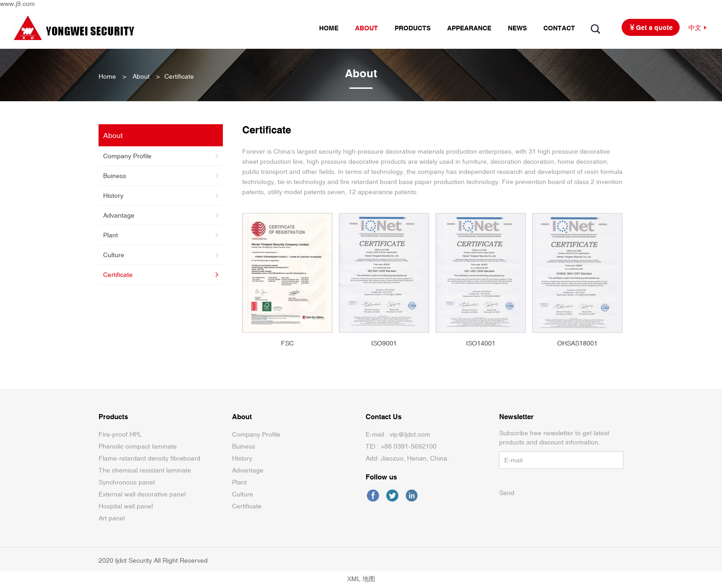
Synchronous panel (127, 482)
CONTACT (559, 28)
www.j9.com (17, 4)
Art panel (112, 518)
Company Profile (162, 156)
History (162, 196)
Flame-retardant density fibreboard (149, 458)
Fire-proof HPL (120, 434)
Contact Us (384, 417)
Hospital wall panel (126, 506)
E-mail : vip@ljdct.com (398, 434)
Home (107, 76)
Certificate (162, 275)
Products (113, 417)
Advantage (162, 215)
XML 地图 (361, 579)
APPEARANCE (469, 28)
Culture (162, 255)
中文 (698, 28)
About (141, 76)
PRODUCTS (413, 28)
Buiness (162, 176)
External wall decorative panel (142, 494)
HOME (329, 28)
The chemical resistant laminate (145, 470)
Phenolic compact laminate (138, 446)
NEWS (517, 28)
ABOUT (367, 28)
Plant (162, 235)
